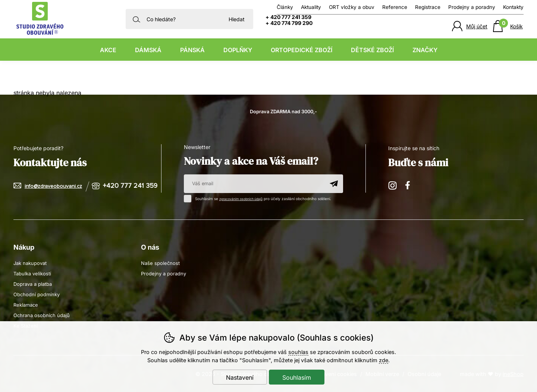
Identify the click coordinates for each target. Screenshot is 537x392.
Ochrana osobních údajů (43, 315)
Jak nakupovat (32, 263)
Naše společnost (161, 263)
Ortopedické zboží (302, 50)
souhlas (298, 352)
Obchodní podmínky (38, 294)
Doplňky (238, 50)
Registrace (428, 7)
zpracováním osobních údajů (245, 199)
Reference (395, 7)
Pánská (192, 50)
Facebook (410, 185)
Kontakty (513, 7)
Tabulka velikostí (34, 273)
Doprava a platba (35, 283)
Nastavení (240, 377)
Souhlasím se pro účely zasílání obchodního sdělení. (263, 198)
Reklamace (27, 304)
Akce (108, 50)
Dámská (148, 50)
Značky (425, 50)
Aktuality (311, 7)
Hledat (237, 19)
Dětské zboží (372, 50)
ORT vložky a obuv (352, 7)
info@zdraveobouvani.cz (55, 186)
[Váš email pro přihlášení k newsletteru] (254, 184)
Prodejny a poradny (472, 7)
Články (285, 7)
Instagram (393, 185)
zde (384, 360)
